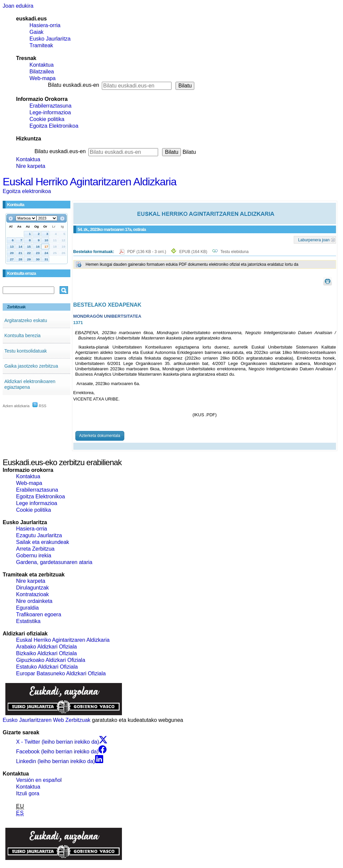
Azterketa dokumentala (100, 436)
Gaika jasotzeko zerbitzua (31, 366)
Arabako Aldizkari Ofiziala (46, 647)
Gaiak (37, 32)
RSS (40, 406)
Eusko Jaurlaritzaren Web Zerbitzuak (47, 720)
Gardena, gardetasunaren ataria (54, 562)
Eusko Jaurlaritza (50, 39)
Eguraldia (27, 608)
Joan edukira (18, 6)
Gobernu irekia (34, 555)
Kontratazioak (32, 594)
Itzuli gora (28, 793)
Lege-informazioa (50, 112)
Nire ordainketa (34, 601)
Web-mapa (43, 78)
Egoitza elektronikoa (27, 191)
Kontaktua (42, 65)
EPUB (193, 252)
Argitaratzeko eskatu (26, 320)
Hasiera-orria (45, 25)
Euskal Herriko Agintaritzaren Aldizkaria (89, 182)
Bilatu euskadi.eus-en (74, 85)
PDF (147, 252)
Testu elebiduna (234, 252)
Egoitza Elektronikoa (54, 126)
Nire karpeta (31, 166)
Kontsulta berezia (22, 335)
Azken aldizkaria (16, 406)
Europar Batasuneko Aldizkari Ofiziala (61, 673)
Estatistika (28, 621)
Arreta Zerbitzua (35, 549)
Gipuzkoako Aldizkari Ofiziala (51, 660)
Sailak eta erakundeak (43, 542)
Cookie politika (47, 119)
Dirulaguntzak (32, 588)
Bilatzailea (42, 72)
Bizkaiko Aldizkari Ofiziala (46, 653)
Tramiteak (41, 45)
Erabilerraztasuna (50, 106)
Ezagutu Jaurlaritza (39, 535)
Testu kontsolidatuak (26, 351)
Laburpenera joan (314, 240)
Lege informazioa (37, 503)
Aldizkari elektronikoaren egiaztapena (30, 384)
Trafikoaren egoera (39, 614)
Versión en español (39, 780)
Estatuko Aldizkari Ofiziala (47, 667)
